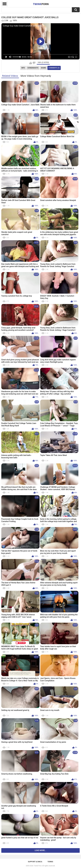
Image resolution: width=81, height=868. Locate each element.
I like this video (31, 63)
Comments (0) (54, 68)
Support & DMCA (35, 862)
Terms (50, 862)
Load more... (41, 850)
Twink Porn (38, 866)
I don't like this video (34, 63)
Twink (41, 4)
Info (23, 68)
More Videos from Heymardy (36, 76)
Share (43, 68)
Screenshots (33, 68)
